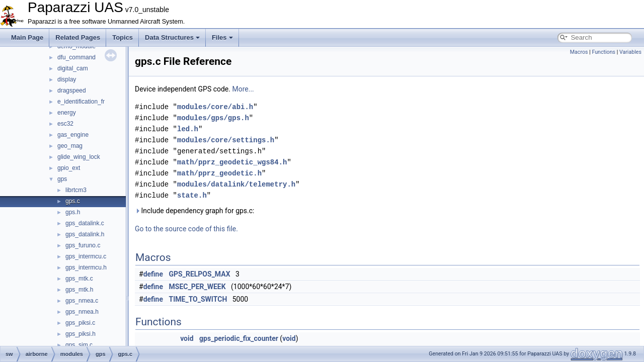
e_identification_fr (81, 102)
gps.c (73, 201)
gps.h (73, 212)
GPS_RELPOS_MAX (200, 274)
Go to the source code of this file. (186, 229)
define (153, 274)
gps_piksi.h (80, 334)
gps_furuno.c (83, 245)
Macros (579, 52)
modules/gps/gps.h (213, 118)
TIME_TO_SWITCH (198, 299)
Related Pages (78, 37)
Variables (630, 52)
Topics (123, 37)
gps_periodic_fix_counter (239, 338)
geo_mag (70, 146)
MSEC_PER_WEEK (197, 287)
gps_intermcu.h (86, 267)
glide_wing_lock (79, 157)
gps (62, 179)
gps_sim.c (79, 345)
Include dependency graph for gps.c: (194, 211)
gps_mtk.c (79, 279)
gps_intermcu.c (86, 256)
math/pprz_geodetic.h (219, 173)
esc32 (65, 124)
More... (243, 89)
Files (222, 37)
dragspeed (72, 90)
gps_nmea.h (82, 312)
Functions (603, 52)
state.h (192, 195)
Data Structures (172, 37)
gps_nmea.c (82, 301)
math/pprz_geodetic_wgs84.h (232, 162)
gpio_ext (69, 168)
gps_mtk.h (79, 290)
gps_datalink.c (85, 223)
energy (67, 113)
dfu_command (76, 57)
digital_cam (73, 68)
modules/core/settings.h (226, 140)
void (187, 338)
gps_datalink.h (85, 234)
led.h (188, 129)
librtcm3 (76, 190)
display (67, 79)
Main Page (27, 37)
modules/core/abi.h (215, 107)
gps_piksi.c (80, 323)
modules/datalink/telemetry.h (236, 184)
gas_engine (73, 135)
